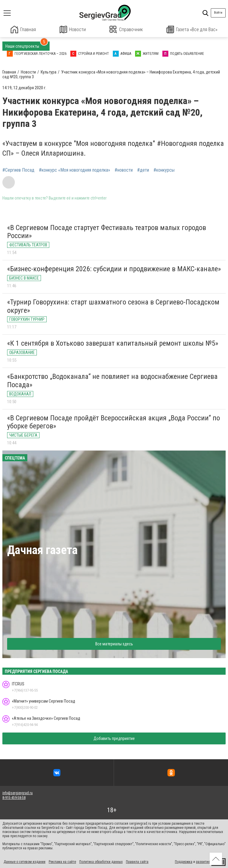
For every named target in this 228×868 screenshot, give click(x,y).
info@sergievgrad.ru (18, 793)
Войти (218, 13)
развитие (203, 861)
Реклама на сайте (62, 861)
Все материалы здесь (114, 644)
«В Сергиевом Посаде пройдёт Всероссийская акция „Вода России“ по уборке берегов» (114, 422)
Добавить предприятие (114, 738)
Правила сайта (137, 861)
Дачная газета (42, 550)
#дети (143, 170)
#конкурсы (164, 170)
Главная (23, 29)
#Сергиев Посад (18, 170)
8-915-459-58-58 (14, 797)
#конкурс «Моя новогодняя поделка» (75, 170)
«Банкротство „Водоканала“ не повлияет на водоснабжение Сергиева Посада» (112, 380)
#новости (124, 170)
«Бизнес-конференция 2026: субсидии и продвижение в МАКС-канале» (114, 269)
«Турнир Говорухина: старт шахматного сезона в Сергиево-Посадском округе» (113, 306)
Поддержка (184, 861)
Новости (73, 29)
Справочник (126, 29)
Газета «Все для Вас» (192, 29)
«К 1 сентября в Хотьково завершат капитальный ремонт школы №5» (113, 343)
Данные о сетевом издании (24, 861)
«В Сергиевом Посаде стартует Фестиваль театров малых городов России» (107, 232)
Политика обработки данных (101, 861)
